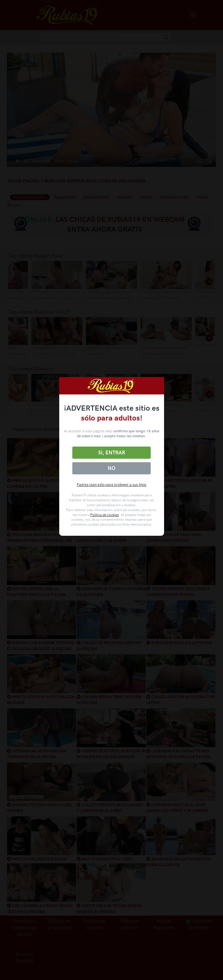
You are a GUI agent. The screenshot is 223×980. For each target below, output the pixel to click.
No (111, 468)
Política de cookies (105, 515)
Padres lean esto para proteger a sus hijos (111, 485)
